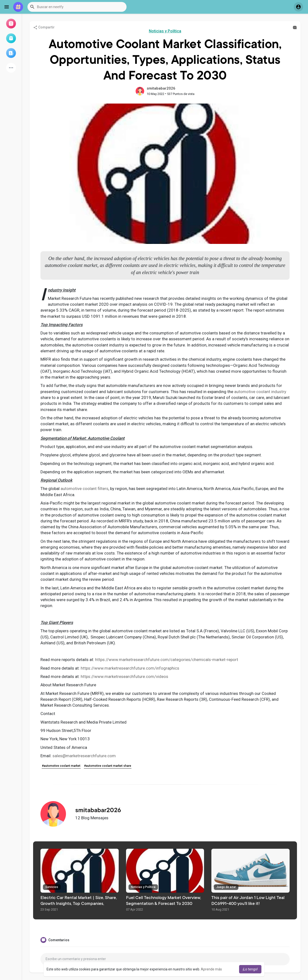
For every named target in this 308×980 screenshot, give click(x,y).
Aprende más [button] (211, 969)
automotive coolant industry (261, 392)
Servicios (52, 887)
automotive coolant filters (84, 489)
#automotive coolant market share (108, 766)
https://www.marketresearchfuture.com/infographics (130, 668)
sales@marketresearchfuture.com (84, 756)
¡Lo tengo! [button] (250, 969)
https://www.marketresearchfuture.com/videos (124, 676)
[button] (77, 7)
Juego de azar (226, 887)
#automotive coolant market (61, 766)
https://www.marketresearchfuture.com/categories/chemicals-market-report (167, 660)
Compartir (44, 27)
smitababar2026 (161, 88)
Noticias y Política (165, 31)
